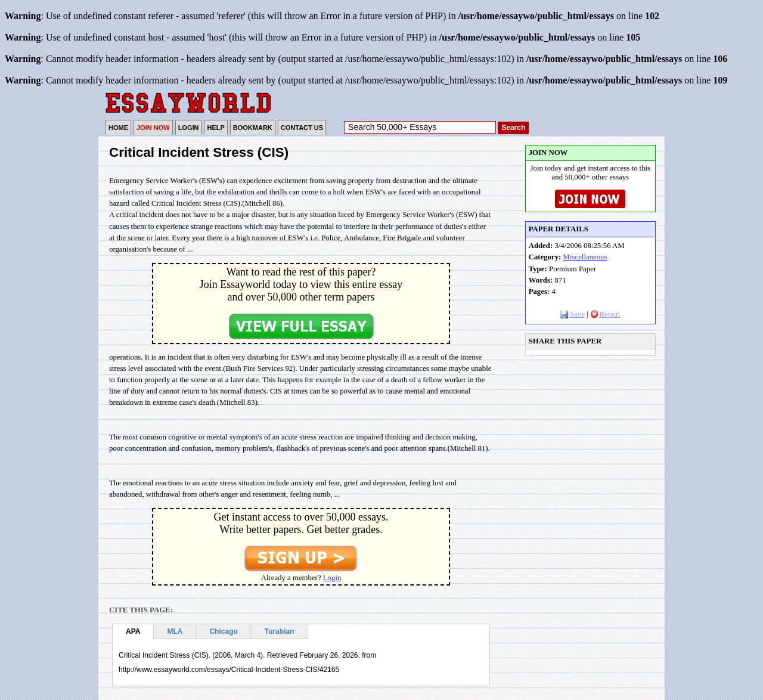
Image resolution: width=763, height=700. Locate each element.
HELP (215, 128)
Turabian (280, 631)
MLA (175, 631)
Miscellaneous (585, 257)
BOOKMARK (253, 128)
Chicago (223, 631)
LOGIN (189, 128)
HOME (118, 128)
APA (133, 631)
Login (332, 578)
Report (605, 314)
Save (573, 314)
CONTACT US (302, 128)
